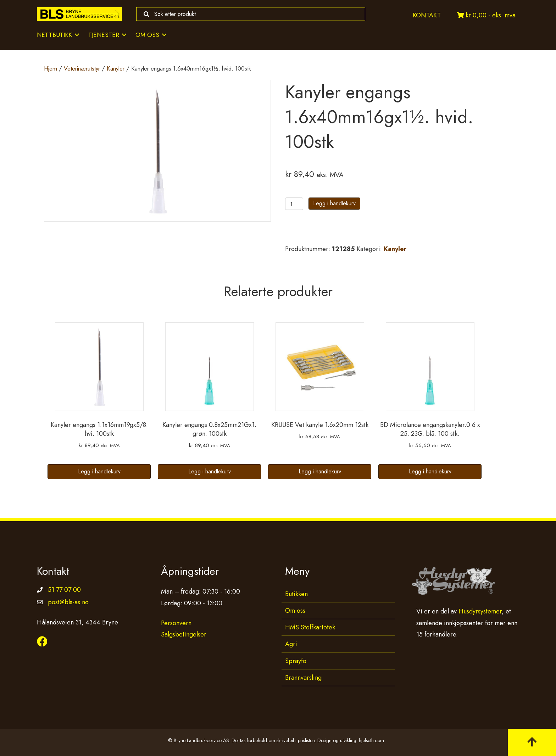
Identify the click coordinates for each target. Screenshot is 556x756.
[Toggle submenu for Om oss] (164, 35)
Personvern (176, 623)
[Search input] (249, 14)
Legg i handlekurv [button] (99, 471)
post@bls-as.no (68, 602)
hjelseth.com (371, 740)
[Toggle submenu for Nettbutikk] (77, 35)
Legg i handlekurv (334, 203)
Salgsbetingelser (184, 634)
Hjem (51, 68)
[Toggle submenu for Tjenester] (124, 35)
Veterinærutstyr (82, 68)
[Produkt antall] (294, 204)
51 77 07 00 (64, 590)
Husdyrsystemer (480, 611)
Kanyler (116, 68)
